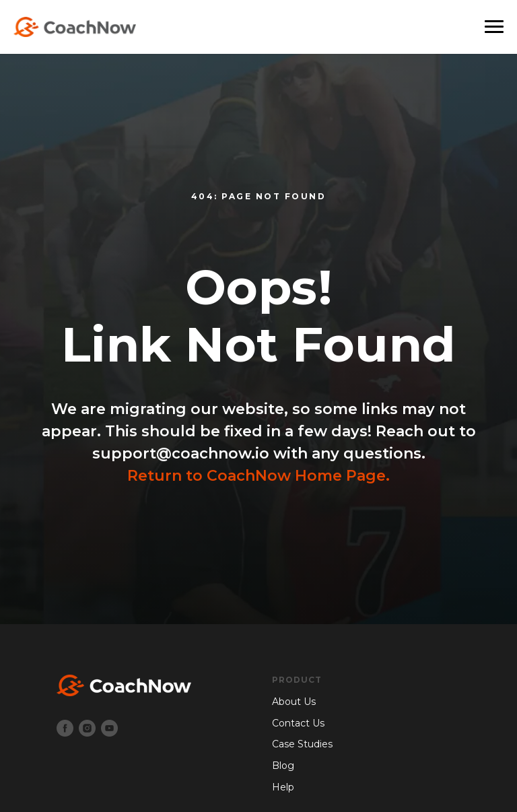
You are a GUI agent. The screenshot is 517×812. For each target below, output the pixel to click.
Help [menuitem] (283, 787)
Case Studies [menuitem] (302, 744)
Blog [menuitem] (283, 766)
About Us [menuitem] (294, 702)
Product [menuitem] (297, 680)
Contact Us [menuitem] (298, 723)
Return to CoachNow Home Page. (258, 476)
